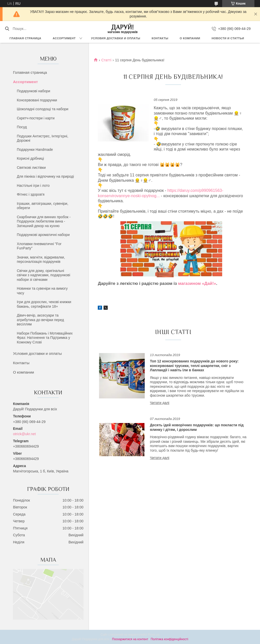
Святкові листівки (31, 168)
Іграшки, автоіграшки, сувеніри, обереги (43, 206)
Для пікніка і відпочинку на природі (45, 176)
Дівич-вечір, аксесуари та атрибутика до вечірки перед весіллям (40, 320)
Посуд (22, 127)
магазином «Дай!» (197, 283)
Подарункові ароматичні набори (43, 235)
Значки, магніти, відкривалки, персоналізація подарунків (41, 260)
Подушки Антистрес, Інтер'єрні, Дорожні (43, 138)
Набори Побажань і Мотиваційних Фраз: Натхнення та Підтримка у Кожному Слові (45, 338)
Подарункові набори (33, 91)
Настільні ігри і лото (33, 186)
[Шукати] (7, 29)
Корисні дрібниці (30, 158)
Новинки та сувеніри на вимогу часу (42, 291)
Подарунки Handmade (35, 150)
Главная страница (26, 38)
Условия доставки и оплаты (116, 38)
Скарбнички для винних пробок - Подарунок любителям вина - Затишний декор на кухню (44, 221)
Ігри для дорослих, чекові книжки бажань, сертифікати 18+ (44, 304)
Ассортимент (64, 38)
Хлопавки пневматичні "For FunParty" (39, 246)
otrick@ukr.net (24, 434)
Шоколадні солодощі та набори (43, 109)
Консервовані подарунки (37, 100)
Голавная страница (30, 72)
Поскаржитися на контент (130, 639)
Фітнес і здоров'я (31, 194)
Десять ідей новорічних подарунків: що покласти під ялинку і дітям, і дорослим (197, 427)
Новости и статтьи (228, 38)
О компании (190, 38)
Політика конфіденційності (169, 639)
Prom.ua (154, 635)
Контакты (160, 38)
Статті (106, 60)
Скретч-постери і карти (36, 118)
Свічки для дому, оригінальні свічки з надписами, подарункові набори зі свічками (43, 275)
